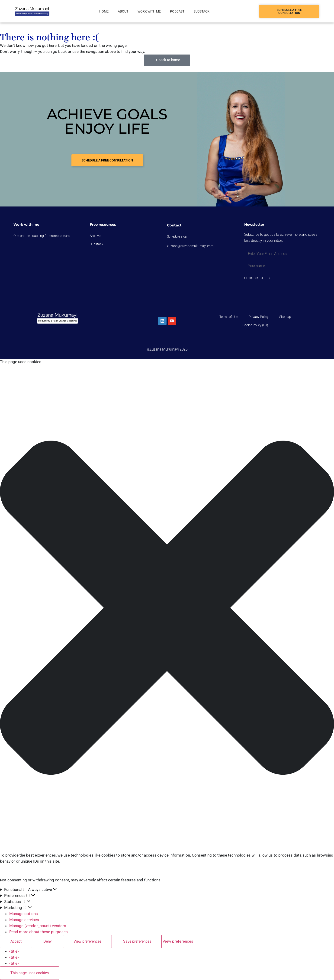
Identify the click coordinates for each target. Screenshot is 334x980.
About (123, 11)
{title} (14, 951)
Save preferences (137, 942)
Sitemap (285, 317)
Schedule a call (178, 236)
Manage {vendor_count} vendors (38, 926)
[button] (167, 609)
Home (104, 11)
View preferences (87, 942)
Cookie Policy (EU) (255, 326)
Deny (48, 942)
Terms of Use (229, 317)
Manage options (24, 914)
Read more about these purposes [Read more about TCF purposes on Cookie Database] (39, 932)
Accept (16, 942)
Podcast (177, 11)
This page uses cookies (30, 973)
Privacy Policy (259, 317)
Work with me (149, 11)
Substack (202, 11)
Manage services (24, 920)
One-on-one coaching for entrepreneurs (42, 236)
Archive (95, 236)
